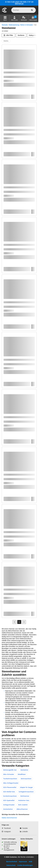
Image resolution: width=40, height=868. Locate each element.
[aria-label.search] (32, 10)
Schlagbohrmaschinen (26, 792)
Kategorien (33, 35)
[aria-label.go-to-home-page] (4, 12)
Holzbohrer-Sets (24, 800)
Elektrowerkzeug (14, 25)
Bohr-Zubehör (23, 805)
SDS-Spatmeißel (9, 800)
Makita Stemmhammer (9, 818)
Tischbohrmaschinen (10, 779)
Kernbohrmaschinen (10, 796)
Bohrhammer (25, 796)
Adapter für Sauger (26, 787)
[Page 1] (19, 622)
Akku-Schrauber (9, 774)
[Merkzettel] (24, 18)
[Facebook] (6, 828)
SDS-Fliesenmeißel (10, 787)
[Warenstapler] (33, 18)
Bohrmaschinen (26, 779)
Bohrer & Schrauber (27, 25)
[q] (24, 10)
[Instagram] (6, 832)
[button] (5, 18)
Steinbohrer (24, 770)
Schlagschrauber (9, 805)
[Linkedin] (24, 832)
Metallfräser (22, 774)
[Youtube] (24, 828)
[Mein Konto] (15, 18)
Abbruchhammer (22, 809)
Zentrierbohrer (8, 809)
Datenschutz (11, 865)
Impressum (23, 862)
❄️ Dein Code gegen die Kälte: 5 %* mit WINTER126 (19, 3)
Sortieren (21, 35)
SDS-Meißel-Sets (9, 792)
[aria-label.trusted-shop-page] (24, 846)
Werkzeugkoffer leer (10, 770)
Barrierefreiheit (12, 862)
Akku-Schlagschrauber (11, 783)
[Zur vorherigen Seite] (14, 622)
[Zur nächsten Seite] (24, 622)
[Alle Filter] (8, 35)
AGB (30, 862)
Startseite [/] (5, 25)
